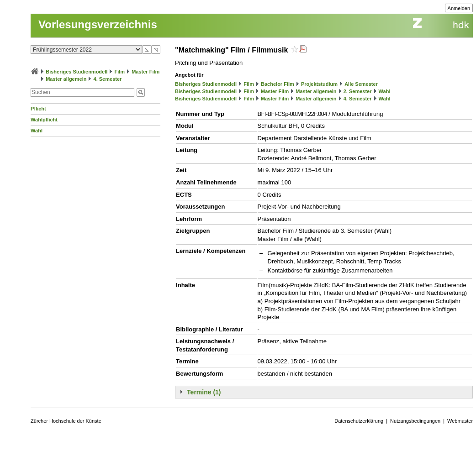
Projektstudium (319, 84)
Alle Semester (361, 84)
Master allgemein (66, 79)
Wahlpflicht (44, 120)
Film (119, 72)
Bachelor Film (278, 84)
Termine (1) (204, 392)
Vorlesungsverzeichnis (98, 24)
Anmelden (459, 8)
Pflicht (38, 109)
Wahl (37, 131)
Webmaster (460, 421)
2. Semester (358, 91)
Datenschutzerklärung (359, 421)
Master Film (145, 72)
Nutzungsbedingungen (415, 421)
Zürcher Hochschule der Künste (66, 421)
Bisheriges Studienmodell (77, 72)
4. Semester (108, 79)
